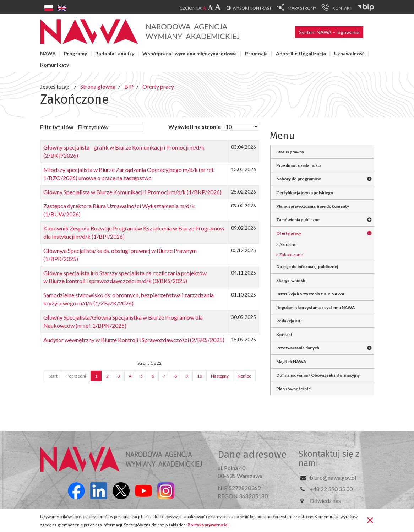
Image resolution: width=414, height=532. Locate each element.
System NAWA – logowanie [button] (329, 32)
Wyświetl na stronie (195, 127)
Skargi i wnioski (291, 280)
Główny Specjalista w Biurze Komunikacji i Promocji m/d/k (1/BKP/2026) (132, 192)
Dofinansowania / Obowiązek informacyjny (318, 375)
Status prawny (290, 152)
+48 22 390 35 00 (331, 489)
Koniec (244, 376)
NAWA (48, 53)
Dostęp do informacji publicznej (307, 267)
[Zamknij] (370, 520)
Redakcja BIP (289, 321)
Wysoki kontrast (252, 8)
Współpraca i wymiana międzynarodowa (190, 53)
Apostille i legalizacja (301, 53)
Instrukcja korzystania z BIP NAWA (310, 294)
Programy (75, 53)
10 (200, 376)
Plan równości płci (294, 389)
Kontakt (284, 334)
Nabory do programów (298, 179)
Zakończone (291, 254)
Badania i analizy (115, 53)
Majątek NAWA (291, 361)
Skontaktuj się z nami (329, 458)
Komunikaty (55, 65)
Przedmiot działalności (298, 165)
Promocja (256, 53)
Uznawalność (349, 53)
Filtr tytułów (57, 127)
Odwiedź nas (325, 501)
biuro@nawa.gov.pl (333, 477)
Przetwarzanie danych (298, 348)
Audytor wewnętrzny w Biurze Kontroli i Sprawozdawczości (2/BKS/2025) (134, 340)
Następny (220, 376)
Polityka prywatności (208, 525)
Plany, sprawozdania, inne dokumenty (313, 206)
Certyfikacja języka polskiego (305, 193)
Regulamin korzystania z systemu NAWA (316, 307)
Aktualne (288, 245)
